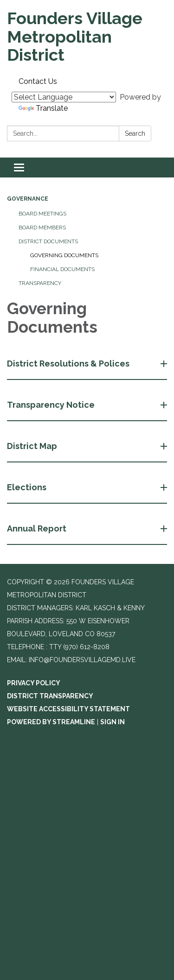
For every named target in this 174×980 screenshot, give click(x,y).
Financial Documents (62, 269)
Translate (43, 108)
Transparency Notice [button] (52, 405)
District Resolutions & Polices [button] (69, 364)
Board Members (42, 228)
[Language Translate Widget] (64, 97)
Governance (28, 199)
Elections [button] (28, 487)
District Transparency (50, 696)
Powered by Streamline (51, 722)
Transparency (40, 283)
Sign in (113, 722)
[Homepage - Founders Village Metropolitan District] (87, 37)
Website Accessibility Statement (68, 709)
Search (135, 133)
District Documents (48, 241)
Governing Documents (64, 255)
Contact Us (38, 81)
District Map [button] (33, 446)
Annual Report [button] (38, 528)
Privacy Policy (34, 683)
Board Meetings (42, 214)
